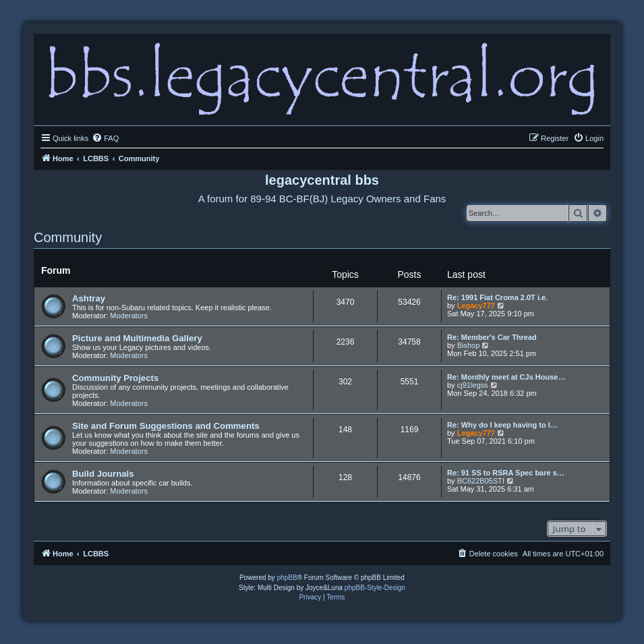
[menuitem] (105, 138)
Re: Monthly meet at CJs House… (506, 377)
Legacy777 (476, 305)
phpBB (287, 578)
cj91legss (473, 385)
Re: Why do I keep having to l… (502, 425)
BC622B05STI (481, 481)
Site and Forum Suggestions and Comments (166, 426)
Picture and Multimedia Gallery (137, 338)
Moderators (129, 316)
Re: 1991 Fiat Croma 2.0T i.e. (497, 297)
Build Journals (103, 474)
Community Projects (115, 378)
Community (68, 237)
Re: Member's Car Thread (492, 337)
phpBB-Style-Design (375, 588)
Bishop (469, 345)
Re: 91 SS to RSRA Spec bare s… (506, 473)
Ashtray (89, 298)
